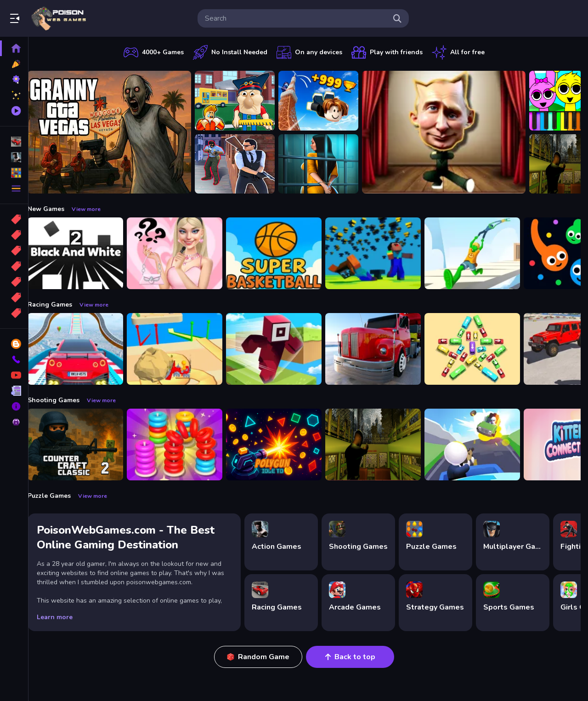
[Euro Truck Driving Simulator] (382, 349)
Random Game (263, 657)
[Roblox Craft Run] (283, 349)
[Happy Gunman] (481, 445)
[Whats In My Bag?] (184, 253)
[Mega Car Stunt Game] (85, 349)
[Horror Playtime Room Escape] (328, 164)
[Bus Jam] (481, 349)
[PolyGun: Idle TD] (283, 445)
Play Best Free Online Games (59, 18)
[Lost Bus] (382, 445)
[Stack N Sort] (184, 445)
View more (95, 209)
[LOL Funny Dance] (453, 132)
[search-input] (296, 18)
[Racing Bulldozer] (184, 349)
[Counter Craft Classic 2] (85, 445)
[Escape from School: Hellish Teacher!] (244, 101)
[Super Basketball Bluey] (283, 253)
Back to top (355, 657)
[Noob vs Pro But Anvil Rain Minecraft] (382, 253)
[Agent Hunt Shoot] (244, 164)
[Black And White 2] (85, 253)
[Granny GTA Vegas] (119, 132)
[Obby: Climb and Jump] (328, 101)
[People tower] (481, 253)
